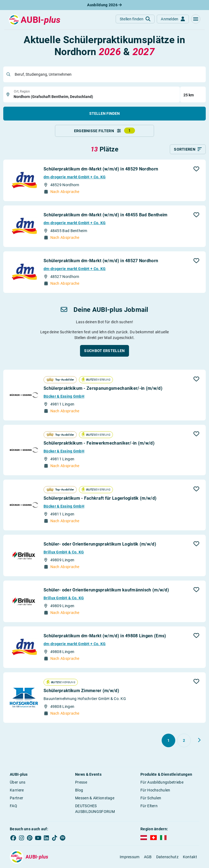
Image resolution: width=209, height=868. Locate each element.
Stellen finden (104, 113)
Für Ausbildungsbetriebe (162, 782)
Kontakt (190, 857)
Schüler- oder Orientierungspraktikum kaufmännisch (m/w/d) (106, 590)
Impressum (130, 857)
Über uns (18, 782)
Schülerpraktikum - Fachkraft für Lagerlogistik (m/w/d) (100, 498)
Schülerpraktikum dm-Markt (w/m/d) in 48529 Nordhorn (101, 169)
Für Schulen (151, 798)
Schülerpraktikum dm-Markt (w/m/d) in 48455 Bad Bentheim (106, 215)
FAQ (13, 806)
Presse (81, 782)
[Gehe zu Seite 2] (184, 740)
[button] (196, 19)
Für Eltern (149, 806)
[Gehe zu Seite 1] (168, 740)
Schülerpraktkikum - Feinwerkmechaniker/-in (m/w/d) (99, 443)
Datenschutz (167, 857)
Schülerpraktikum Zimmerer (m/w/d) (81, 691)
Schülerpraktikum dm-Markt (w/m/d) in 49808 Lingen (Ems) (105, 636)
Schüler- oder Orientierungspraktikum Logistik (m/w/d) (100, 544)
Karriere (17, 790)
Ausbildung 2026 (104, 5)
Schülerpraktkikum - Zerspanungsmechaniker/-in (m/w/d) (103, 388)
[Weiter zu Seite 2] (199, 740)
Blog (79, 790)
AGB (148, 857)
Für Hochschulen (155, 790)
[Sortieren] (188, 149)
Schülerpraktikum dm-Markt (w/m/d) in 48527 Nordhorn (101, 261)
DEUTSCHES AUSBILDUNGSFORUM (95, 809)
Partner (16, 798)
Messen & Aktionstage (95, 798)
